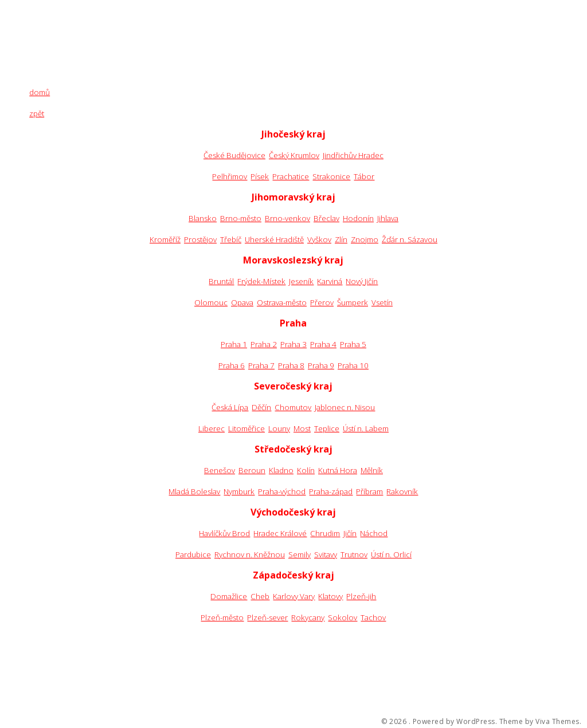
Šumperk (353, 302)
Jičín (350, 533)
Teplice (327, 428)
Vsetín (382, 302)
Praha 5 (353, 344)
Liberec (212, 428)
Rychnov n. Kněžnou (250, 554)
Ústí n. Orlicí (391, 554)
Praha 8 (291, 365)
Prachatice (291, 176)
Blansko (203, 218)
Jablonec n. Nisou (345, 407)
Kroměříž (165, 239)
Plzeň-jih (361, 596)
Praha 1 (234, 344)
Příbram (369, 491)
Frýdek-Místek (261, 281)
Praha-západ (331, 491)
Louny (279, 428)
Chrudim (325, 533)
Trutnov (354, 554)
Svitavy (326, 554)
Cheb (260, 596)
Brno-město (241, 218)
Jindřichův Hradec (353, 155)
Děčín (261, 407)
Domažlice (229, 596)
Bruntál (221, 281)
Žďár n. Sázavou (410, 239)
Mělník (372, 470)
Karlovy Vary (294, 596)
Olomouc (211, 302)
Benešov (220, 470)
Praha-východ (282, 491)
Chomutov (293, 407)
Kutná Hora (338, 470)
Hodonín (358, 218)
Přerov (322, 302)
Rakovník (402, 491)
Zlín (341, 239)
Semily (300, 554)
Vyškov (319, 239)
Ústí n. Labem (366, 428)
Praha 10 (353, 365)
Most (302, 428)
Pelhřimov (230, 176)
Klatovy (330, 596)
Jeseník (301, 281)
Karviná (330, 281)
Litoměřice (246, 428)
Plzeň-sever (267, 617)
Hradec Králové (280, 533)
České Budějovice (234, 155)
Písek (260, 176)
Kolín (306, 470)
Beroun (252, 470)
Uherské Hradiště (274, 239)
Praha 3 (293, 344)
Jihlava (388, 218)
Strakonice (331, 176)
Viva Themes (557, 722)
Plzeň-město (222, 617)
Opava (242, 302)
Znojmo (365, 239)
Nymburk (239, 491)
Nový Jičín (362, 281)
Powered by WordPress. (455, 722)
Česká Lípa (230, 407)
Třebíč (231, 239)
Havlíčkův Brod (224, 533)
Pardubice (193, 554)
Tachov (373, 617)
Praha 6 (232, 365)
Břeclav (326, 218)
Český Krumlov (294, 155)
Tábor (364, 176)
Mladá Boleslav (194, 491)
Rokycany (308, 617)
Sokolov (343, 617)
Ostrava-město (282, 302)
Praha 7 (261, 365)
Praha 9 (321, 365)
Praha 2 (264, 344)
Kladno (281, 470)
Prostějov (200, 239)
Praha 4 (323, 344)
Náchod (374, 533)
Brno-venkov (287, 218)
